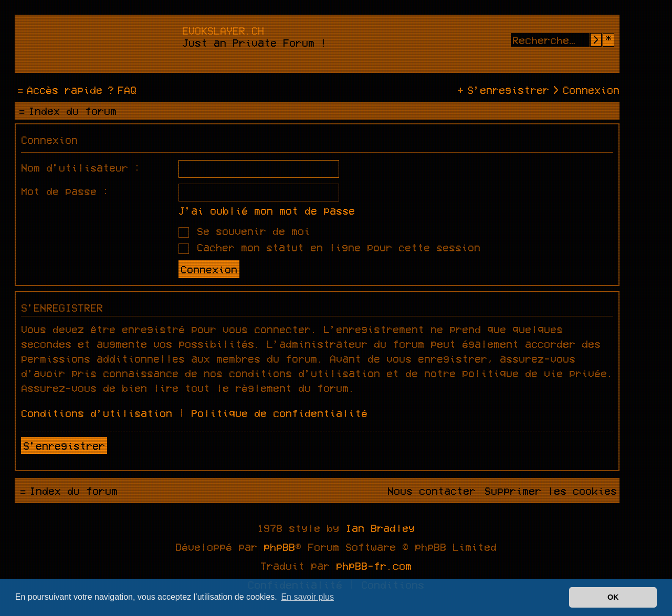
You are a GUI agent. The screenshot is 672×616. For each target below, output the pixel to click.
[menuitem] (121, 90)
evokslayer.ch (223, 30)
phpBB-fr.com (374, 566)
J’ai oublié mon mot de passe (267, 210)
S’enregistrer (64, 445)
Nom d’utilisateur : (81, 167)
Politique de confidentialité (279, 413)
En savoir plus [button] (307, 597)
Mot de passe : (65, 191)
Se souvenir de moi (244, 231)
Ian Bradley (380, 528)
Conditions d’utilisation (97, 413)
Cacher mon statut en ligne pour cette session (329, 247)
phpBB (279, 547)
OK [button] (613, 597)
